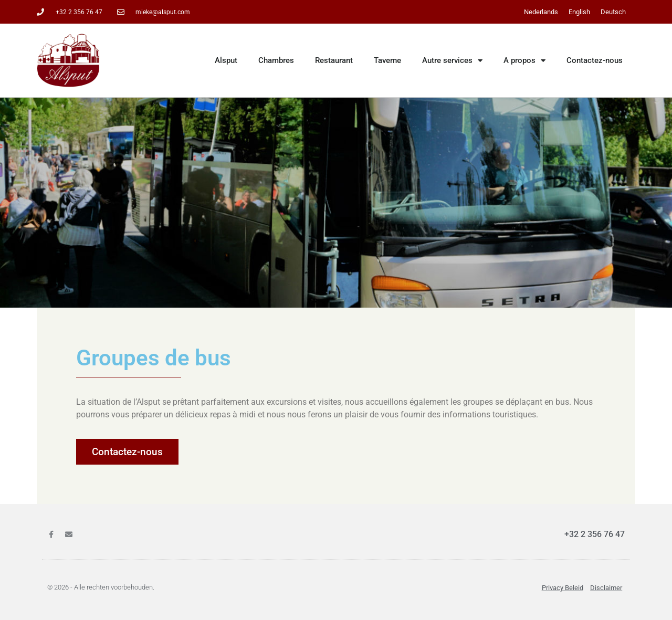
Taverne (387, 60)
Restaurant (334, 60)
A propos (524, 61)
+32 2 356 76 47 (595, 534)
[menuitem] (541, 12)
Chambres (276, 60)
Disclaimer (606, 588)
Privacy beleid (563, 588)
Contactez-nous (595, 60)
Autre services (452, 61)
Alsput (226, 60)
